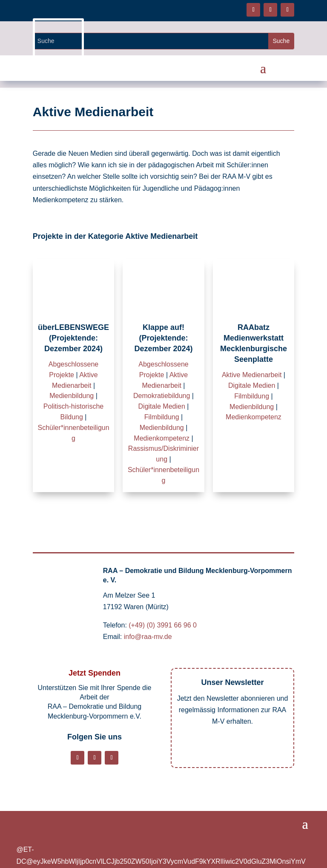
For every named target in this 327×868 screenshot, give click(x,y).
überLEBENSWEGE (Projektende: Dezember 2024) (73, 338)
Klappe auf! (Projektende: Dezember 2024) (163, 338)
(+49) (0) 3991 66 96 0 (163, 625)
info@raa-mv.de (148, 637)
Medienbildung (72, 396)
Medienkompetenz (162, 438)
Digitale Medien (162, 406)
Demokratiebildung (162, 396)
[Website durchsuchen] (151, 41)
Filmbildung (162, 417)
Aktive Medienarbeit (252, 375)
